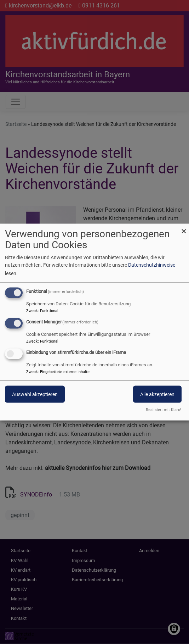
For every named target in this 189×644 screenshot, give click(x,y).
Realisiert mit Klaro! (164, 409)
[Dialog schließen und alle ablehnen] (184, 228)
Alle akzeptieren (157, 394)
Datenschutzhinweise (152, 265)
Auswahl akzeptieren (35, 394)
